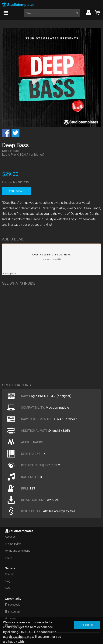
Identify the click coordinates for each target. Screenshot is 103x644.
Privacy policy (13, 544)
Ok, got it (87, 625)
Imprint (9, 558)
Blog (8, 581)
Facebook (12, 605)
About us (10, 537)
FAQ (7, 588)
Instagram (13, 612)
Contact (10, 574)
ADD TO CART (17, 191)
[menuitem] (6, 12)
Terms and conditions (17, 551)
